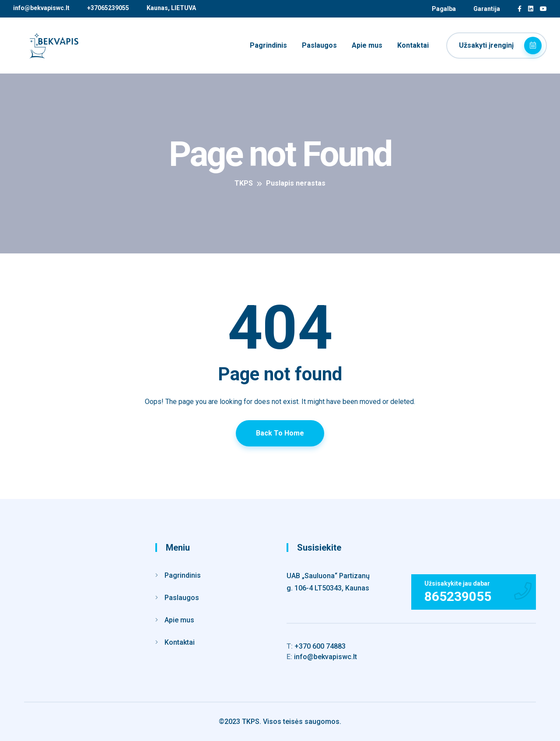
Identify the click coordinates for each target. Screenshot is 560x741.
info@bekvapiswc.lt (41, 8)
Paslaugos (319, 45)
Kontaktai (413, 45)
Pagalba (444, 9)
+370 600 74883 (316, 646)
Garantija (487, 9)
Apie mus (367, 45)
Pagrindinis (268, 45)
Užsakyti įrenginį (500, 46)
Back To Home (280, 433)
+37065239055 (108, 8)
